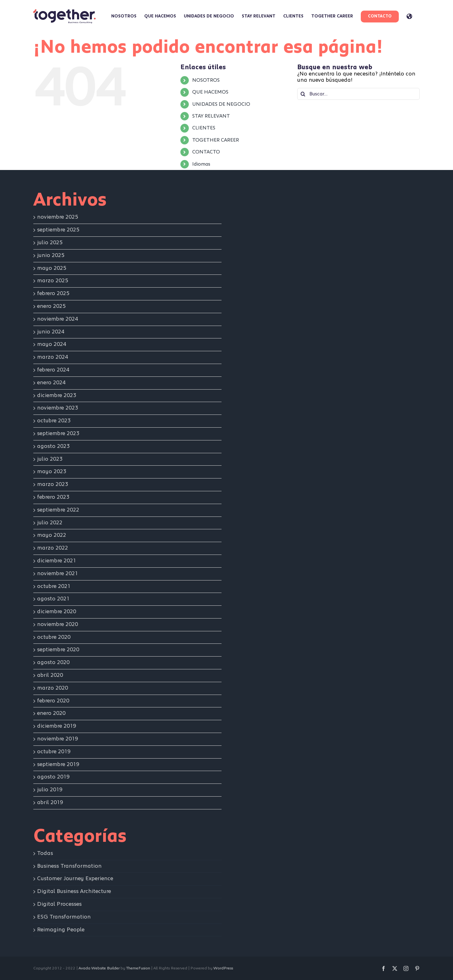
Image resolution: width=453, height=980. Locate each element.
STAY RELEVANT (211, 116)
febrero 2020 (53, 701)
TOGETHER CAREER (216, 140)
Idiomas (201, 164)
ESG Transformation (64, 917)
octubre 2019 (54, 752)
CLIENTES (204, 128)
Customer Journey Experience (75, 879)
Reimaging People (61, 930)
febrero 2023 (53, 497)
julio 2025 (50, 243)
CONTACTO (206, 152)
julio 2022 (50, 523)
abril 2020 (50, 675)
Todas (45, 853)
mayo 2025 (52, 268)
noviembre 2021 (57, 574)
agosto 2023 (53, 446)
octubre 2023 (54, 421)
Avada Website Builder (99, 968)
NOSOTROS (206, 80)
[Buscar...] (358, 94)
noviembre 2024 (57, 319)
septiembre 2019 (58, 764)
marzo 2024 (52, 357)
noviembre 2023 (57, 408)
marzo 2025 (52, 281)
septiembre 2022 (58, 510)
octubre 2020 (54, 637)
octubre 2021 (54, 586)
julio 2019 (50, 790)
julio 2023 (50, 459)
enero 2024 (51, 383)
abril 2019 (50, 803)
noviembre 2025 (57, 217)
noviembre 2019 (57, 739)
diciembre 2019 (57, 726)
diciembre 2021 (57, 561)
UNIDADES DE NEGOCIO (221, 104)
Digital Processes (59, 904)
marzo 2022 (52, 548)
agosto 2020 (53, 662)
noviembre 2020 (57, 624)
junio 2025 (51, 255)
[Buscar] (303, 94)
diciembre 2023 (57, 395)
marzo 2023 (52, 484)
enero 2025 (51, 306)
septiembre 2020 (58, 650)
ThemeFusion (138, 968)
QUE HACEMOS (210, 92)
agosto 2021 (53, 599)
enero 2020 (51, 713)
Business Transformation (69, 866)
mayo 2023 (52, 472)
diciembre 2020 (57, 612)
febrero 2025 (53, 294)
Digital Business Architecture (74, 891)
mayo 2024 (52, 344)
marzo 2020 (52, 688)
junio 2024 (51, 332)
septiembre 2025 (58, 230)
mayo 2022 (52, 535)
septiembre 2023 (58, 434)
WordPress (223, 968)
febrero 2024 (53, 370)
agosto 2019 (53, 777)
